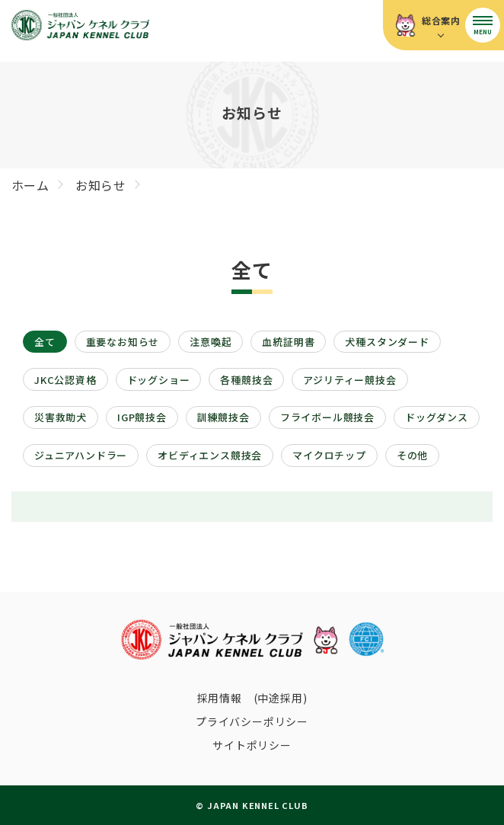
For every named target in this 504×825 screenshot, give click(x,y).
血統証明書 (288, 342)
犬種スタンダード (387, 342)
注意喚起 (211, 342)
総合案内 (441, 20)
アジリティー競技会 (349, 380)
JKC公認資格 (65, 380)
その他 (412, 455)
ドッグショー (159, 380)
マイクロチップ (329, 455)
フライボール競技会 (327, 417)
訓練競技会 (223, 417)
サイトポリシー (252, 745)
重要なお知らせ (123, 342)
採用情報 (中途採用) (252, 698)
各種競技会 (246, 380)
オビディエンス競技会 (210, 455)
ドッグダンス (437, 417)
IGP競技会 (142, 417)
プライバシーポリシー (252, 721)
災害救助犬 (61, 417)
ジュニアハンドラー (81, 455)
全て (45, 342)
